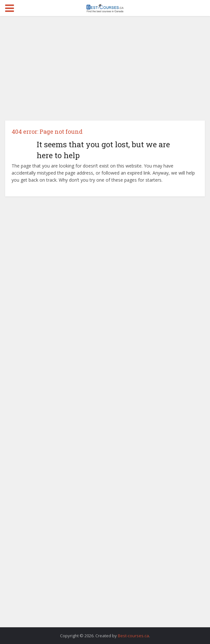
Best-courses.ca (133, 636)
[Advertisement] (105, 71)
